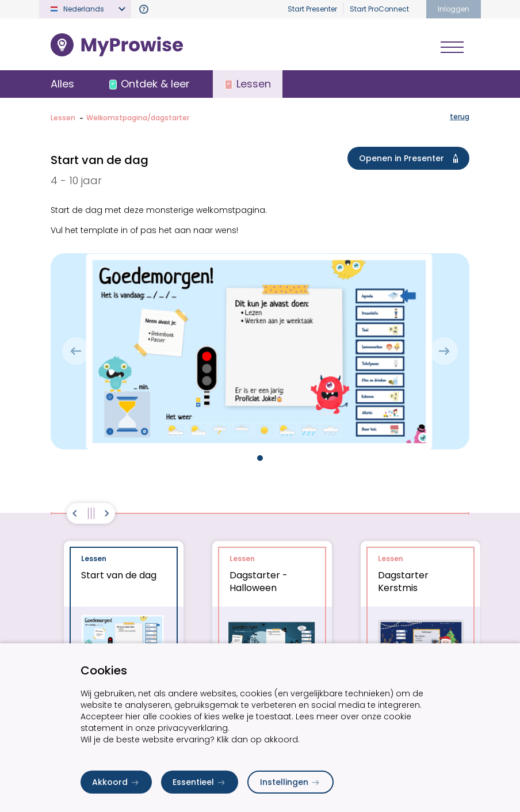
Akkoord (116, 782)
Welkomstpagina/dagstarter (138, 118)
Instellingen (290, 782)
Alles (62, 84)
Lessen (63, 118)
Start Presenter (312, 9)
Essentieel (200, 782)
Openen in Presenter (411, 158)
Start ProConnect (379, 9)
